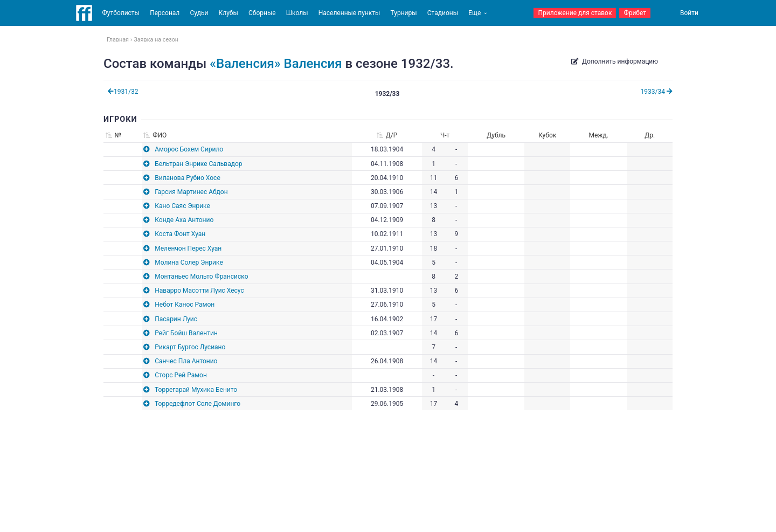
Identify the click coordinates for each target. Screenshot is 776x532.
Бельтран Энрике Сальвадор (198, 164)
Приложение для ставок (575, 13)
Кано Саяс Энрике (182, 206)
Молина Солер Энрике (189, 262)
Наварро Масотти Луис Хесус (199, 291)
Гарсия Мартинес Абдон (191, 192)
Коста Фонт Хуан (180, 234)
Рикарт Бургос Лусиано (190, 347)
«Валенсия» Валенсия (276, 64)
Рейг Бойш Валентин (186, 333)
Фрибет (635, 13)
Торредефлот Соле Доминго (198, 404)
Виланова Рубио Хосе (188, 178)
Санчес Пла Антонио (186, 361)
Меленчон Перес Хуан (188, 248)
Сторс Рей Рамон (181, 375)
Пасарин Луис (176, 319)
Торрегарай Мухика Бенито (196, 390)
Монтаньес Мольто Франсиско (201, 277)
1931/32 (123, 92)
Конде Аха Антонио (184, 220)
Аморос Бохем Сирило (189, 149)
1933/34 (657, 92)
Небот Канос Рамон (185, 305)
